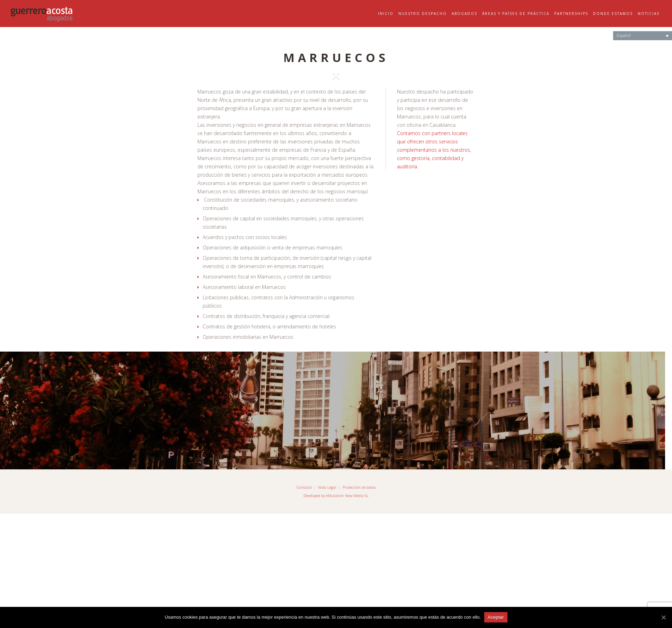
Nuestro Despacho (423, 14)
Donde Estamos (613, 14)
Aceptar (496, 617)
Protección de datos (359, 487)
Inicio (386, 14)
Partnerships (571, 14)
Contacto (304, 487)
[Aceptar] (663, 617)
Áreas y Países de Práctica (516, 14)
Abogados (465, 14)
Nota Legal (327, 487)
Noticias (649, 14)
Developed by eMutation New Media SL (336, 496)
